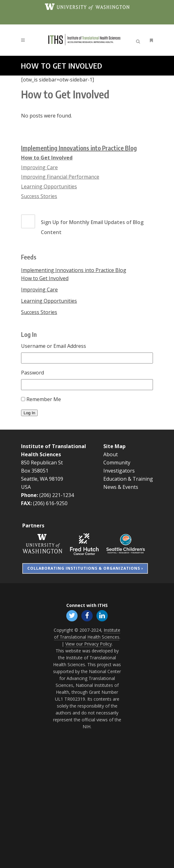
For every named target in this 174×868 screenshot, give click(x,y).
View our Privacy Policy (89, 644)
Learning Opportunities (49, 186)
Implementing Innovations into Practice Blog (79, 148)
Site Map (114, 446)
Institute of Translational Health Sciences (87, 633)
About (111, 454)
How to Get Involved (47, 158)
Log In (29, 413)
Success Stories (39, 196)
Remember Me (44, 399)
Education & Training (128, 479)
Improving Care (39, 167)
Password (33, 373)
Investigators (119, 471)
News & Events (121, 487)
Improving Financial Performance (60, 177)
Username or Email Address (54, 346)
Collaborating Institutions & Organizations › (85, 568)
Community (117, 463)
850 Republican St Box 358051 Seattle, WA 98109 (42, 471)
